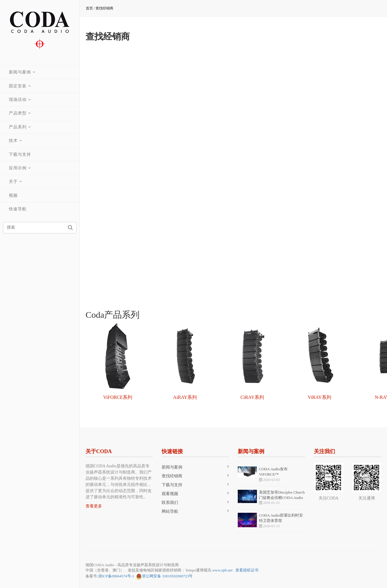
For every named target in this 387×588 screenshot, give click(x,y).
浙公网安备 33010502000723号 (164, 576)
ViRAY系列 (319, 397)
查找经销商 (104, 8)
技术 (13, 141)
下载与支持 (20, 154)
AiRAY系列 (185, 397)
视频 (13, 195)
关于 (13, 182)
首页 (89, 8)
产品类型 (18, 113)
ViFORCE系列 (118, 397)
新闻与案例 (20, 72)
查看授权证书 (247, 570)
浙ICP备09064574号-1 (116, 576)
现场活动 (18, 100)
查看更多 (94, 506)
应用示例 (18, 168)
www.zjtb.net (222, 570)
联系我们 (170, 503)
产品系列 (18, 127)
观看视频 (170, 494)
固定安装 (18, 86)
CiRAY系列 (252, 397)
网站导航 (170, 511)
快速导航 (18, 209)
